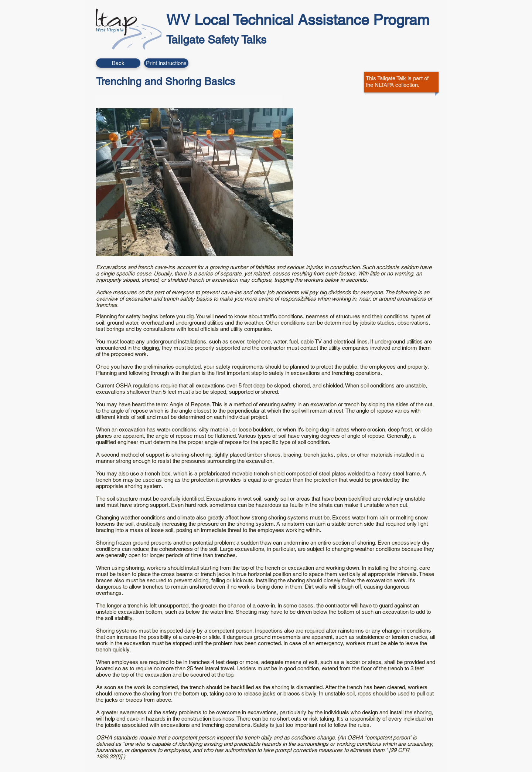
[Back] (118, 63)
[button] (166, 63)
